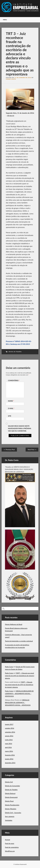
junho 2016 (9, 740)
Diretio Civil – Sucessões (13, 813)
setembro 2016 (10, 732)
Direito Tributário (11, 809)
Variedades (9, 820)
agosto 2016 (9, 736)
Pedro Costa (11, 79)
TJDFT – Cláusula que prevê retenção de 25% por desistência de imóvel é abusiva (20, 676)
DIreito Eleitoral (10, 793)
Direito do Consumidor (12, 786)
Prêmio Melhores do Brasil (14, 624)
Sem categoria (10, 816)
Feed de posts (10, 843)
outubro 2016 (10, 728)
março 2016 (9, 751)
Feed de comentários (12, 847)
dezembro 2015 (10, 763)
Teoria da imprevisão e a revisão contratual (19, 641)
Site (10, 416)
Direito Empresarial (11, 797)
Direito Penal (9, 801)
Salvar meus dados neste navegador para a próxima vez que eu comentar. (20, 429)
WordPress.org (10, 851)
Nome (11, 401)
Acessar (8, 840)
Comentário (14, 380)
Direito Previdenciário (12, 805)
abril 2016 (8, 747)
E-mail (11, 408)
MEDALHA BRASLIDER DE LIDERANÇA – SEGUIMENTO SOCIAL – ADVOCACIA (19, 694)
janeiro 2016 (9, 759)
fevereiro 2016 (10, 755)
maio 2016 (9, 744)
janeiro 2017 (9, 724)
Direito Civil (9, 782)
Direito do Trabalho (15, 352)
